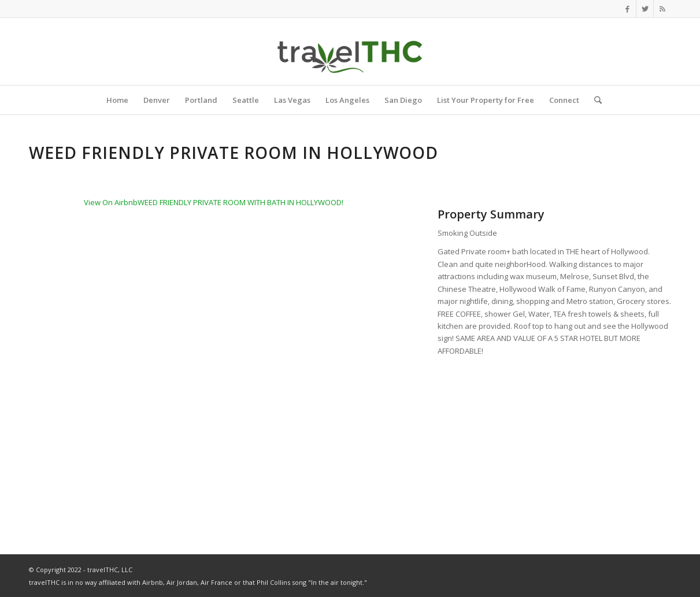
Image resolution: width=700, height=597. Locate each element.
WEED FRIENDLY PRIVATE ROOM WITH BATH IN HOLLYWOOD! (240, 202)
